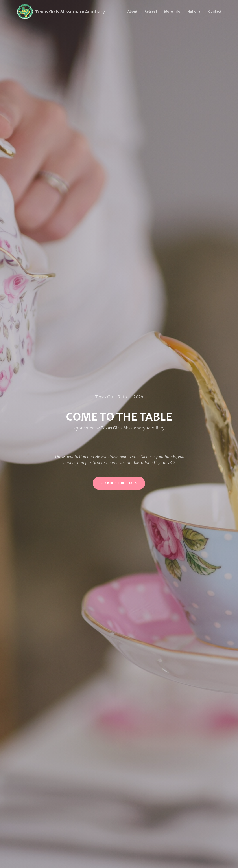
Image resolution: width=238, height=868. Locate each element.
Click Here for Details (119, 483)
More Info (172, 11)
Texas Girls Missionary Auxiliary (70, 12)
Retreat (151, 11)
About (132, 11)
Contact (215, 11)
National (194, 11)
